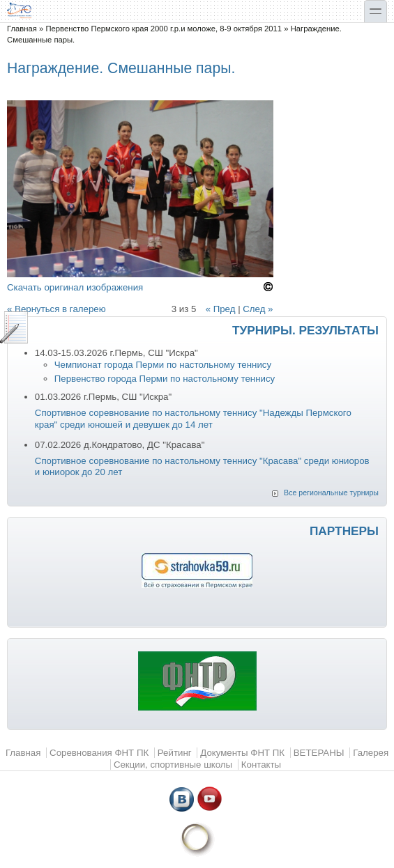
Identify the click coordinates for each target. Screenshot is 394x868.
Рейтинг (175, 753)
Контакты (261, 765)
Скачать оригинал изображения (75, 287)
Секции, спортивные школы (173, 765)
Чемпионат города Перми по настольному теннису (163, 365)
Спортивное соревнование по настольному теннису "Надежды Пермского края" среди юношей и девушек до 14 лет (193, 419)
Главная (22, 29)
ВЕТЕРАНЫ (319, 753)
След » (258, 309)
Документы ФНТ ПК (242, 753)
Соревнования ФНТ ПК (99, 753)
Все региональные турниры (331, 493)
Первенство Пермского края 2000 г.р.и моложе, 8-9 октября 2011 (164, 29)
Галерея (371, 753)
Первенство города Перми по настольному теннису (165, 379)
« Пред (221, 309)
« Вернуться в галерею (56, 309)
